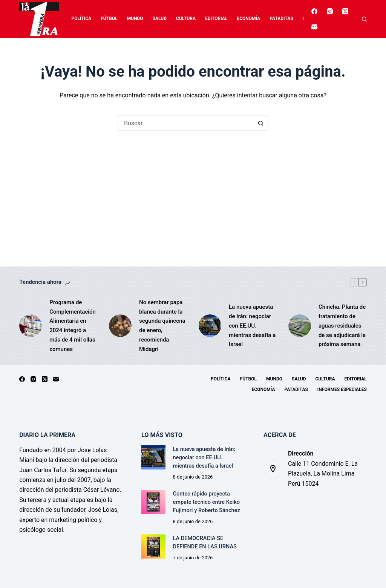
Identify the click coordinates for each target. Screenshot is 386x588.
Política (82, 18)
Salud (160, 18)
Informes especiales (342, 389)
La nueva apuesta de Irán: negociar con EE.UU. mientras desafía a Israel (252, 326)
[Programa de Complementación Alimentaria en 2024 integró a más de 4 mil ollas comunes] (31, 326)
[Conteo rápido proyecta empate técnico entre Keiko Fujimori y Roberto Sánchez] (153, 502)
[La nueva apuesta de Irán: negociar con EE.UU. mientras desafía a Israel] (210, 326)
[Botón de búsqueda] (261, 123)
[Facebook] (314, 11)
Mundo (135, 18)
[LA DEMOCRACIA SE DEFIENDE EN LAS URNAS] (153, 546)
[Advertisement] (193, 187)
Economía (248, 18)
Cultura (186, 18)
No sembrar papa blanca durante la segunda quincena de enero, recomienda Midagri (162, 326)
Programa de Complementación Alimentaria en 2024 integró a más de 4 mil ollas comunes (73, 326)
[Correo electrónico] (314, 27)
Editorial (216, 18)
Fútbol (109, 18)
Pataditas (281, 18)
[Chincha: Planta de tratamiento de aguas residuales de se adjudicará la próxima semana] (300, 326)
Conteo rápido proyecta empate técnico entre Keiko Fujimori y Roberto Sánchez (207, 502)
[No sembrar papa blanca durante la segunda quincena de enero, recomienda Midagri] (120, 326)
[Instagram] (330, 11)
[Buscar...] (185, 123)
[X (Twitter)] (345, 11)
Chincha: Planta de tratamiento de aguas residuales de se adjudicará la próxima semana (342, 326)
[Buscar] (364, 19)
